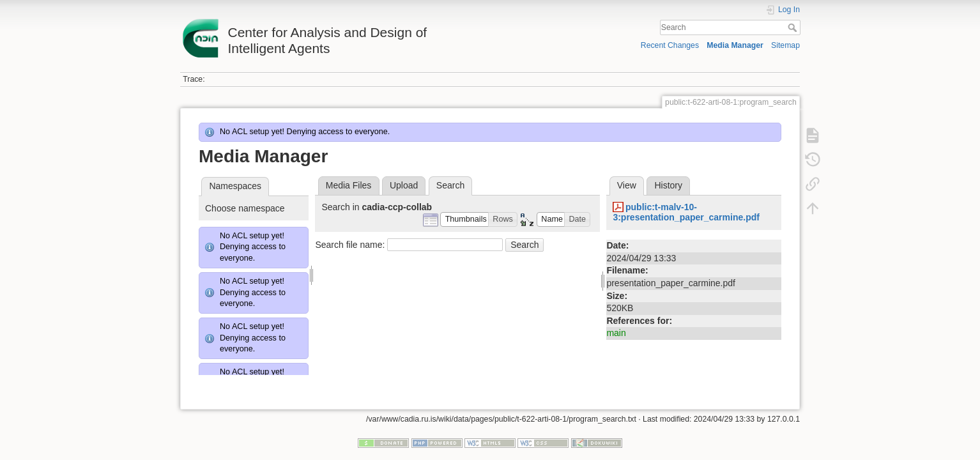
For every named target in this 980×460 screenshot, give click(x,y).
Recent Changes (670, 45)
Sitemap (785, 45)
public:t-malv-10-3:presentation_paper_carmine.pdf (686, 212)
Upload (404, 185)
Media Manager (735, 45)
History (668, 185)
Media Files (349, 185)
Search (794, 27)
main (616, 333)
